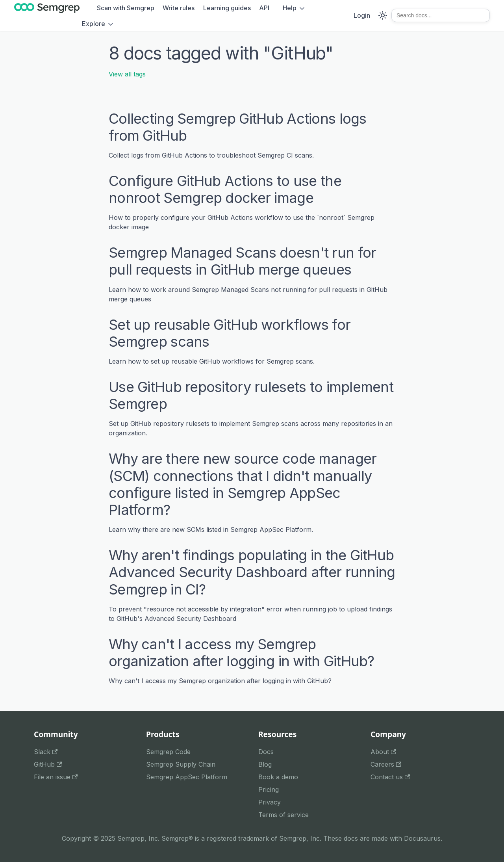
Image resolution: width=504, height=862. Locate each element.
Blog (265, 764)
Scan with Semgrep (126, 8)
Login (362, 15)
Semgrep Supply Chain (181, 764)
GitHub (48, 764)
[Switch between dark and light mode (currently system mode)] (383, 15)
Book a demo (278, 777)
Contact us (390, 777)
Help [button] (290, 8)
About (383, 752)
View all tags (127, 74)
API (264, 8)
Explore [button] (94, 24)
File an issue (56, 777)
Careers (386, 764)
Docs (266, 752)
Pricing (269, 790)
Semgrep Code (168, 752)
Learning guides (227, 8)
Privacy (270, 802)
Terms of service (283, 815)
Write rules (179, 8)
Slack (46, 752)
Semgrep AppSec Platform (187, 777)
